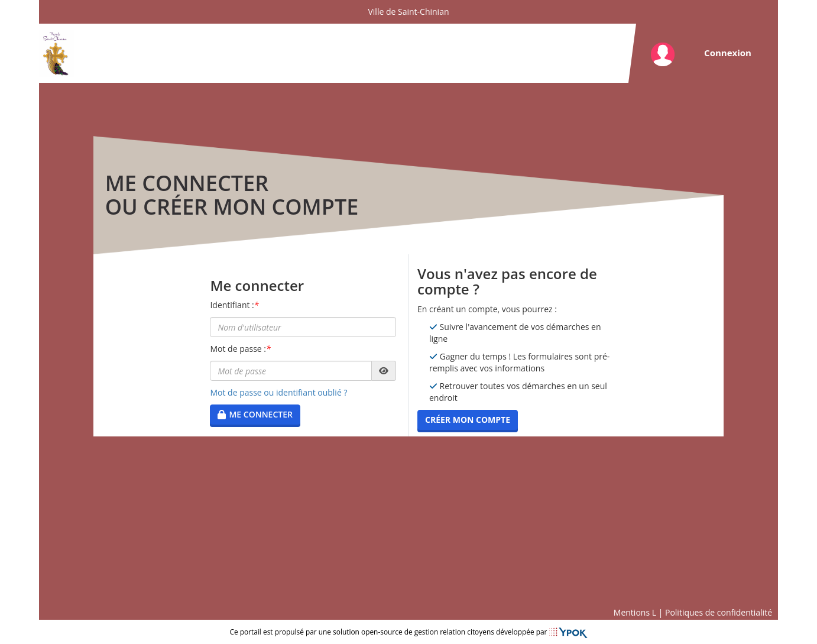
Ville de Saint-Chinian (408, 12)
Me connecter (255, 414)
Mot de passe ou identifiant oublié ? (278, 392)
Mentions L (635, 612)
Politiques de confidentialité (719, 612)
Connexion (728, 53)
